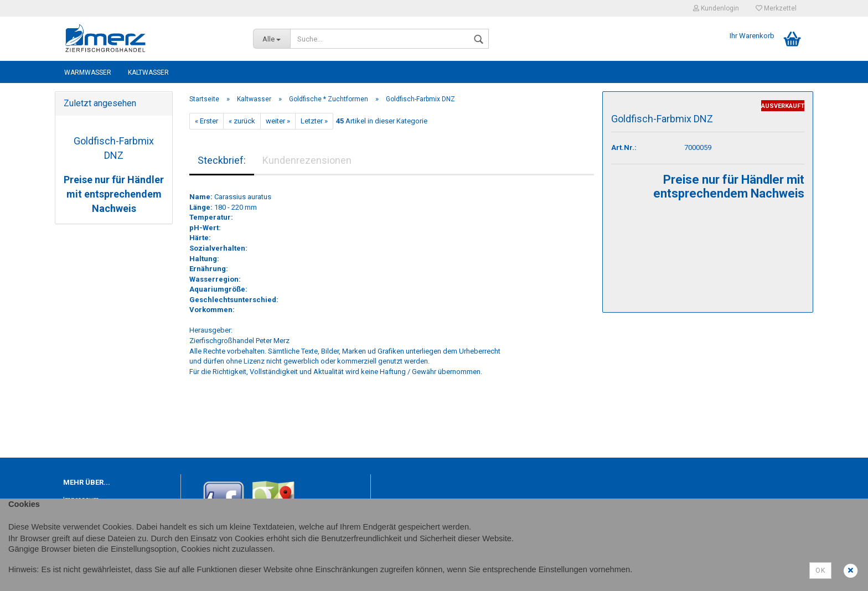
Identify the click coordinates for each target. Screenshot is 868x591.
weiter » (278, 121)
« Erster (206, 121)
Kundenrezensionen (307, 160)
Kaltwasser (148, 72)
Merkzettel (776, 8)
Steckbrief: (222, 160)
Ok (820, 571)
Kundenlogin (716, 8)
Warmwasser (88, 72)
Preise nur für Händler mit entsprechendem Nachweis (114, 194)
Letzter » (314, 121)
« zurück (242, 121)
